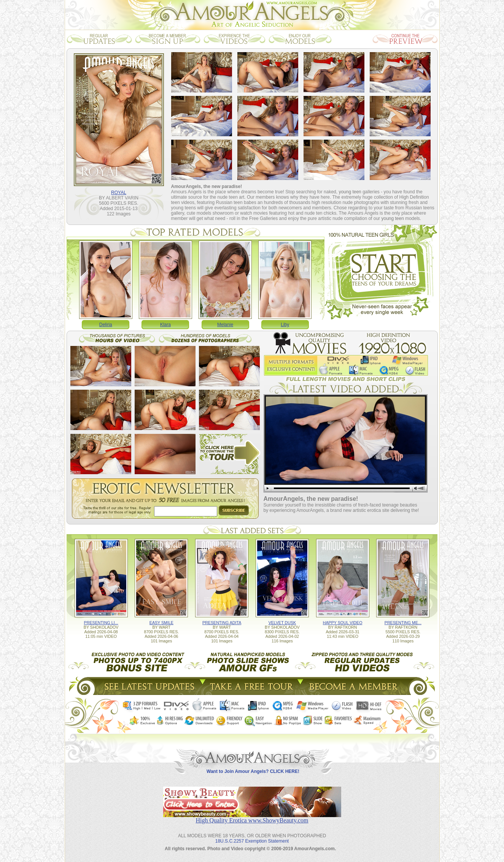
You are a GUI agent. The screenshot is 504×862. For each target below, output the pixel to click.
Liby (285, 325)
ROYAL (119, 193)
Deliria (106, 325)
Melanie (225, 325)
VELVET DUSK (282, 623)
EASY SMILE (161, 623)
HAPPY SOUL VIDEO (343, 623)
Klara (165, 325)
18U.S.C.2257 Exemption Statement (252, 841)
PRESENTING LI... (101, 623)
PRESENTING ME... (403, 623)
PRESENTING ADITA (222, 623)
